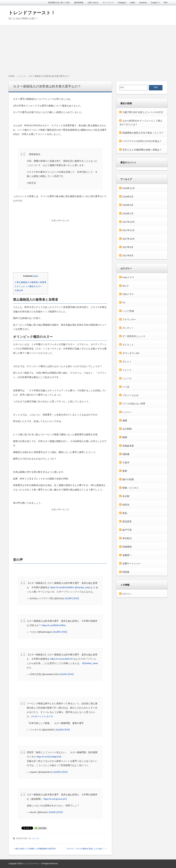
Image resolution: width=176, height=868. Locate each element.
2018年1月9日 (72, 598)
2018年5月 (128, 197)
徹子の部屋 (128, 479)
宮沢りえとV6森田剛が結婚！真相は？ (142, 149)
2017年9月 (128, 247)
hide (36, 276)
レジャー (127, 412)
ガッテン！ (128, 328)
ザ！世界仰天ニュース (134, 336)
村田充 (126, 505)
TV (124, 303)
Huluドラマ (128, 277)
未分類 (126, 496)
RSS (166, 3)
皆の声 (19, 290)
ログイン (127, 594)
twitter (133, 3)
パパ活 (126, 387)
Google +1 (155, 3)
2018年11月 (129, 188)
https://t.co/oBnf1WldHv (62, 587)
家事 (125, 471)
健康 (125, 420)
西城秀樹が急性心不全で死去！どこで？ (143, 133)
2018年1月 (128, 213)
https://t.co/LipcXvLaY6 (55, 799)
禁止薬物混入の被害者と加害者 (31, 282)
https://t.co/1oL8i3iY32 (61, 659)
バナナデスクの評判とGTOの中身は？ (142, 141)
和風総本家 (128, 446)
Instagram (122, 3)
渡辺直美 (127, 521)
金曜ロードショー (132, 563)
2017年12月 (129, 222)
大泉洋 (126, 462)
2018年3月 (128, 205)
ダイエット (128, 345)
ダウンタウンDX (131, 353)
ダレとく (127, 361)
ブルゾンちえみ (130, 395)
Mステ (126, 286)
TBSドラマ (128, 294)
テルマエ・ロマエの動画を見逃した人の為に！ (86, 849)
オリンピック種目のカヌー (28, 286)
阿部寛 (126, 572)
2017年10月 (129, 239)
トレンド (127, 370)
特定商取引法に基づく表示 (59, 3)
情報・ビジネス (130, 488)
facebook (143, 3)
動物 (125, 437)
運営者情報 (79, 3)
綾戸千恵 (127, 530)
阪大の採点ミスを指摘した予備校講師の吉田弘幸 (36, 849)
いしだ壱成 (128, 311)
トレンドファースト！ (32, 13)
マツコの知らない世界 (134, 404)
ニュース (35, 838)
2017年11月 (129, 230)
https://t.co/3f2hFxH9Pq (54, 625)
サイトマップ (108, 3)
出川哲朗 (127, 429)
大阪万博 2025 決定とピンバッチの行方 (143, 112)
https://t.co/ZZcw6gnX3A (49, 757)
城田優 (126, 454)
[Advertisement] (88, 48)
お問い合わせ (93, 3)
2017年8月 (128, 255)
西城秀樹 (127, 547)
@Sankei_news (83, 587)
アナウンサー (129, 319)
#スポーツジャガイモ (42, 716)
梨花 (125, 513)
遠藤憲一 (127, 555)
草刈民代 (127, 538)
